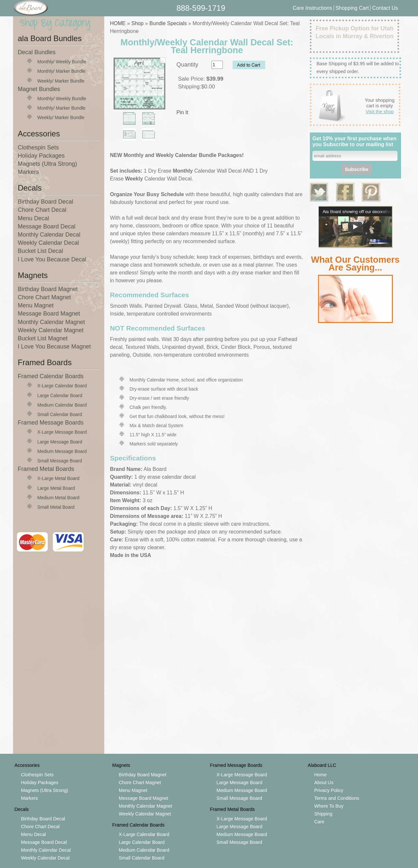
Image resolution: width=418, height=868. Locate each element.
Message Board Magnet (49, 314)
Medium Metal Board (58, 498)
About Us (324, 783)
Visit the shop (380, 112)
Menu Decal (34, 218)
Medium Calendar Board (62, 405)
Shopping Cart (353, 8)
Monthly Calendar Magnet (51, 322)
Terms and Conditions (337, 798)
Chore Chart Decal (42, 210)
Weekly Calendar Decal (49, 243)
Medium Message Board (62, 451)
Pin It (182, 112)
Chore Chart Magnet (44, 297)
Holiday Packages (41, 156)
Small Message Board (60, 461)
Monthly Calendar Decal (49, 235)
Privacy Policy (329, 790)
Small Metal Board (56, 507)
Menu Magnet (36, 305)
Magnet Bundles (39, 89)
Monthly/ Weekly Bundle (62, 62)
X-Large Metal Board (58, 478)
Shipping (324, 814)
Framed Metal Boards (46, 469)
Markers (29, 172)
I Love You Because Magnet (54, 347)
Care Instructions (312, 8)
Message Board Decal (47, 226)
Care (319, 822)
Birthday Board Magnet (48, 289)
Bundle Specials (168, 23)
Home (321, 775)
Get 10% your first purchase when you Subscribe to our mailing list (354, 141)
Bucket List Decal (41, 251)
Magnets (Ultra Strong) (48, 164)
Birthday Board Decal (46, 202)
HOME (118, 23)
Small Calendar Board (60, 414)
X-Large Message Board (62, 432)
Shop (137, 23)
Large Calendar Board (60, 395)
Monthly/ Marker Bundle (62, 71)
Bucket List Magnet (43, 338)
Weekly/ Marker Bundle (61, 81)
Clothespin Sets (38, 147)
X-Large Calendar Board (62, 386)
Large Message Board (60, 442)
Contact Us (385, 8)
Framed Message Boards (51, 423)
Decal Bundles (37, 52)
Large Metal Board (56, 488)
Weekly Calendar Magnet (51, 330)
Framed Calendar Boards (51, 376)
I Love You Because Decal (52, 259)
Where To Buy (329, 806)
